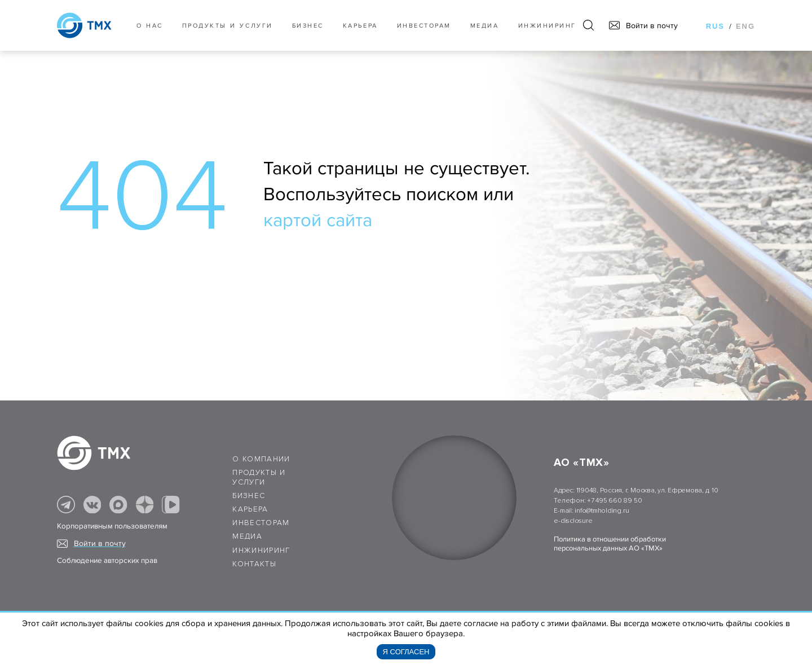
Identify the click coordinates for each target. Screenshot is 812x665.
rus (715, 26)
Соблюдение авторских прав (107, 561)
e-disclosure (573, 521)
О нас (150, 26)
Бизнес (249, 496)
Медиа (485, 26)
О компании (261, 459)
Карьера (360, 26)
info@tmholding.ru (602, 511)
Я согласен (406, 652)
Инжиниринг (547, 26)
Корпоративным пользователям (112, 526)
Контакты (254, 564)
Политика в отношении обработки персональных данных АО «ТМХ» (610, 544)
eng (745, 26)
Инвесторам (424, 26)
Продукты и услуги (228, 26)
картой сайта (318, 221)
